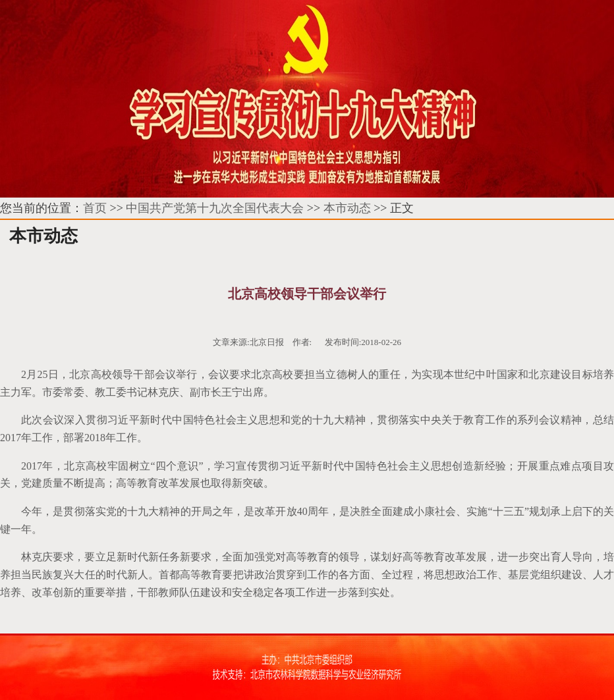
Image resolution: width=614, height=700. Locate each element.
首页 (95, 208)
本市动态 (347, 208)
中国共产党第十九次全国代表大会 (215, 208)
